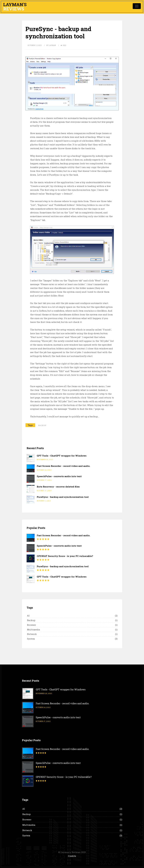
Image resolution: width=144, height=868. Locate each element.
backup (42, 425)
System (31, 639)
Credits (72, 856)
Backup (31, 620)
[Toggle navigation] (137, 6)
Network (32, 634)
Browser (32, 625)
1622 (63, 45)
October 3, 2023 (35, 45)
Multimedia (33, 630)
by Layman (51, 45)
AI (28, 616)
